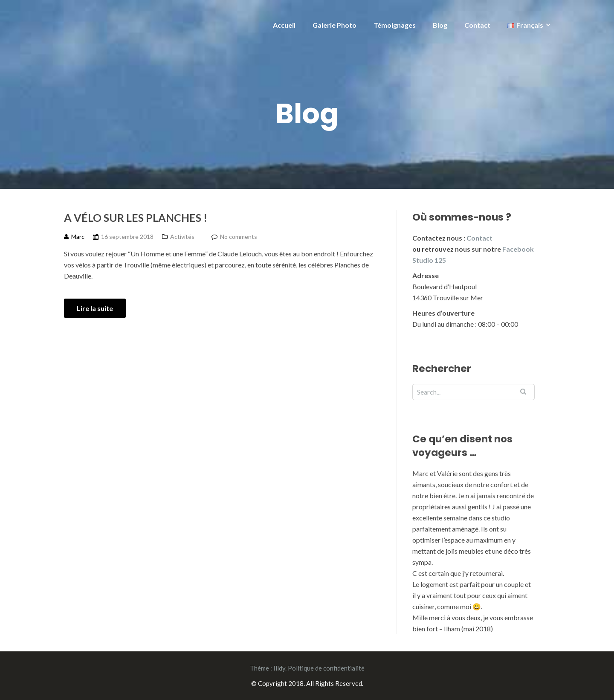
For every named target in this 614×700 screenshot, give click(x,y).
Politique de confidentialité (326, 668)
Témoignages (395, 25)
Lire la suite (95, 308)
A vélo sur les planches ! (136, 218)
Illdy (279, 668)
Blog (440, 25)
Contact (477, 25)
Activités (182, 237)
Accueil (284, 25)
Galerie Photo (335, 25)
